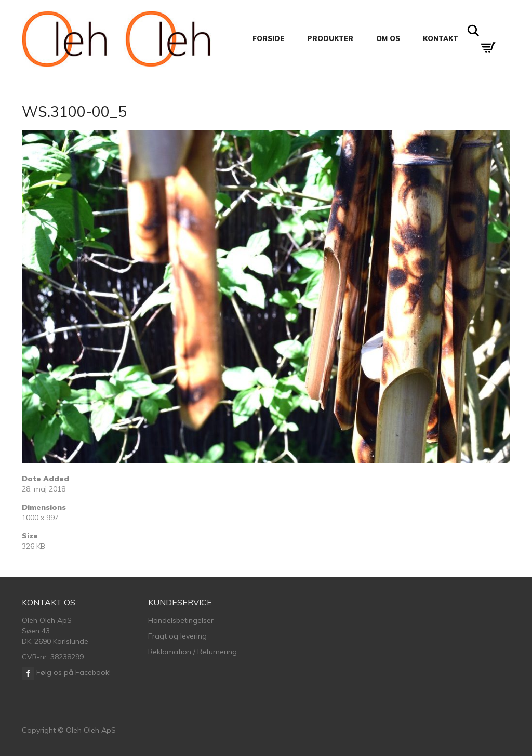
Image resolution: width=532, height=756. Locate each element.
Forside (268, 38)
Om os (388, 38)
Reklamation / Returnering (192, 652)
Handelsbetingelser (181, 620)
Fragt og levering (177, 636)
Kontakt (441, 38)
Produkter (330, 38)
